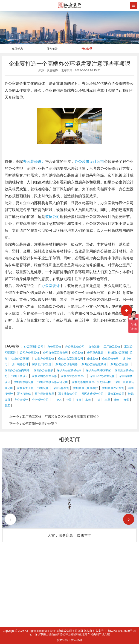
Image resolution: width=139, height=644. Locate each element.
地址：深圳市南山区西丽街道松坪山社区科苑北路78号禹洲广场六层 (83, 633)
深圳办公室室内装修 (17, 370)
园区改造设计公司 (93, 394)
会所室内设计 (95, 353)
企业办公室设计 (21, 359)
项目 (78, 400)
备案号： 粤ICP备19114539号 (114, 631)
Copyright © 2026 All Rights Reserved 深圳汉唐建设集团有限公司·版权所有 (49, 631)
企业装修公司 (110, 359)
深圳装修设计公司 (113, 388)
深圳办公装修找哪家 (98, 370)
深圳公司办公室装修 (44, 376)
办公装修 (82, 161)
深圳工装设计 (20, 376)
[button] (129, 519)
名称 (88, 400)
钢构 (59, 400)
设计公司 (97, 161)
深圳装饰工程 (25, 388)
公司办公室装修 (29, 353)
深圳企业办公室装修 (102, 376)
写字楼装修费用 (44, 394)
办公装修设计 (34, 161)
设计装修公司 (20, 364)
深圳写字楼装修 (24, 382)
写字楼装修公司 (68, 394)
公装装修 (78, 353)
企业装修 (93, 359)
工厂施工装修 (112, 347)
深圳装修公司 (61, 388)
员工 (7, 406)
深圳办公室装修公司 (69, 370)
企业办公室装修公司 (71, 359)
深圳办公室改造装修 (94, 364)
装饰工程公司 (116, 394)
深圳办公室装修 (43, 370)
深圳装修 (43, 388)
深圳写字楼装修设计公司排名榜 (91, 382)
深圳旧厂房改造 (42, 364)
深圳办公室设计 (120, 364)
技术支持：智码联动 (69, 640)
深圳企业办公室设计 (73, 376)
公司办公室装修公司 (55, 353)
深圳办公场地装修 (67, 364)
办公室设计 (51, 286)
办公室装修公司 (75, 347)
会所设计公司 (40, 400)
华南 (117, 400)
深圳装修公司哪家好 (86, 388)
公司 (69, 400)
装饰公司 (52, 217)
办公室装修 (54, 347)
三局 (107, 400)
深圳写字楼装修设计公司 (53, 382)
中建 (98, 400)
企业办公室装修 (44, 359)
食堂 (126, 400)
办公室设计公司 (34, 347)
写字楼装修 (24, 394)
